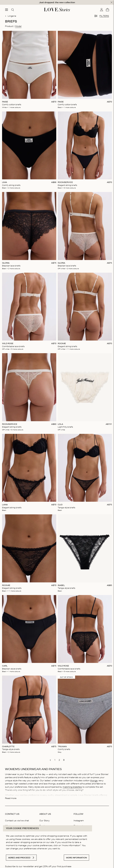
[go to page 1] (55, 760)
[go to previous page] (50, 760)
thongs (94, 780)
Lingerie (11, 16)
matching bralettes (72, 787)
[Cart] (107, 10)
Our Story (44, 821)
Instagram (79, 821)
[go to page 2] (59, 760)
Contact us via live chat (17, 821)
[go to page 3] (64, 760)
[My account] (102, 10)
